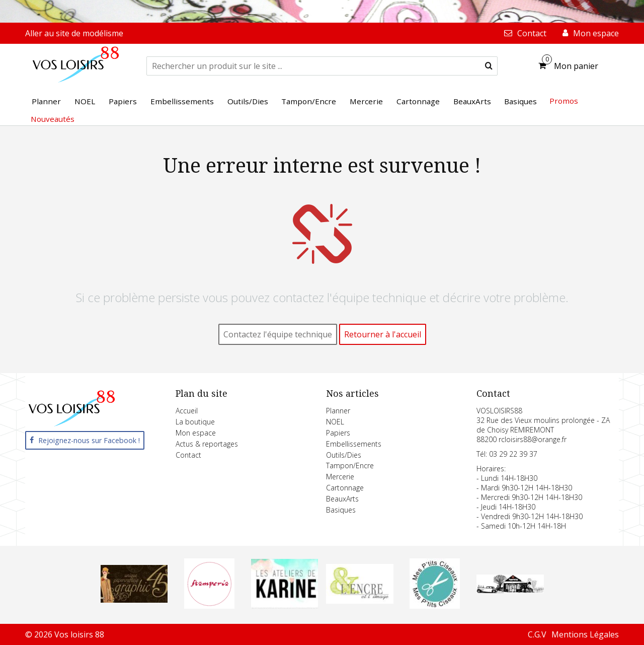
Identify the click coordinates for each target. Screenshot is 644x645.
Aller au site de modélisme (74, 33)
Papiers (338, 433)
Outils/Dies (344, 455)
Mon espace (196, 433)
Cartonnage (345, 488)
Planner (338, 411)
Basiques (341, 510)
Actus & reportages (207, 444)
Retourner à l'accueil (383, 334)
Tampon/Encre (350, 465)
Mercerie (340, 477)
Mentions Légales (585, 634)
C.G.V (537, 634)
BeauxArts (342, 499)
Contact (188, 455)
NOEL (335, 422)
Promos (564, 101)
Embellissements (354, 444)
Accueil (187, 411)
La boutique (195, 422)
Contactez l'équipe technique (278, 334)
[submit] (489, 66)
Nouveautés (53, 119)
